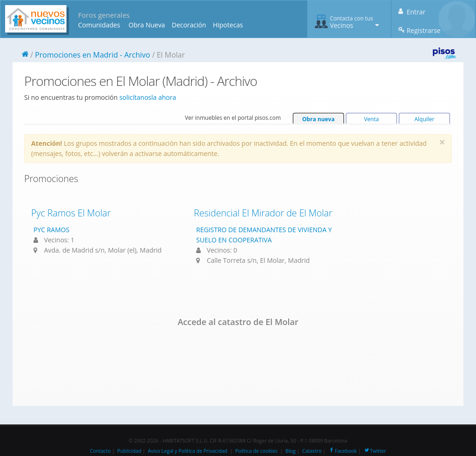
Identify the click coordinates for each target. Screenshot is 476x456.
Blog (291, 451)
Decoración (189, 25)
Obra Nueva (147, 25)
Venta (371, 119)
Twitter (375, 451)
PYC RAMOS (51, 230)
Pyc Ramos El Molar (71, 213)
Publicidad (129, 451)
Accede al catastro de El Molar (238, 322)
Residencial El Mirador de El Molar (263, 213)
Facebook (342, 451)
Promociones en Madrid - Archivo (93, 55)
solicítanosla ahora (148, 97)
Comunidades (99, 25)
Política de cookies (256, 451)
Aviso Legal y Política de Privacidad (188, 451)
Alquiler (424, 119)
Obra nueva (318, 119)
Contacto (100, 451)
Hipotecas (228, 25)
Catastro (312, 451)
